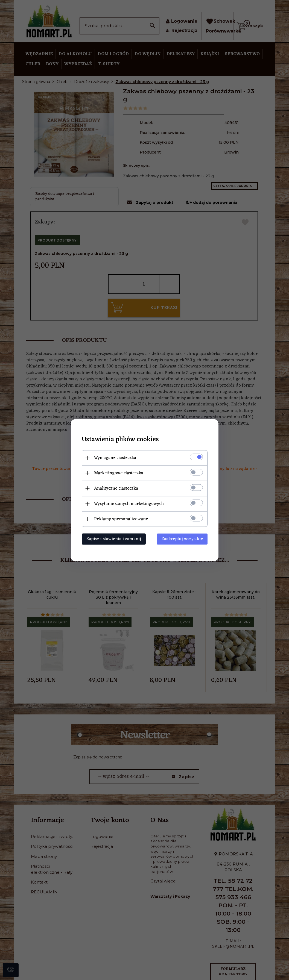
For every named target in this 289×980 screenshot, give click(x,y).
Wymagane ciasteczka (115, 458)
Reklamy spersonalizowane (121, 519)
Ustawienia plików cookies (120, 439)
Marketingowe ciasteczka (119, 473)
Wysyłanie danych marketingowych (129, 504)
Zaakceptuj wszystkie (182, 539)
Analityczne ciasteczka (116, 488)
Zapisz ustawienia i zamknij (114, 539)
